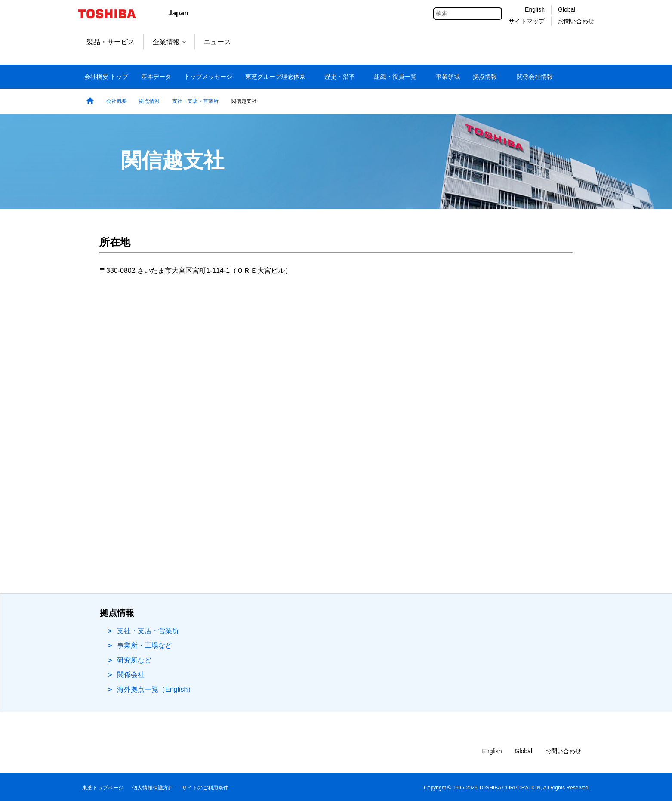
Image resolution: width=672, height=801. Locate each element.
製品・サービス (111, 42)
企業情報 (169, 42)
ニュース (217, 42)
